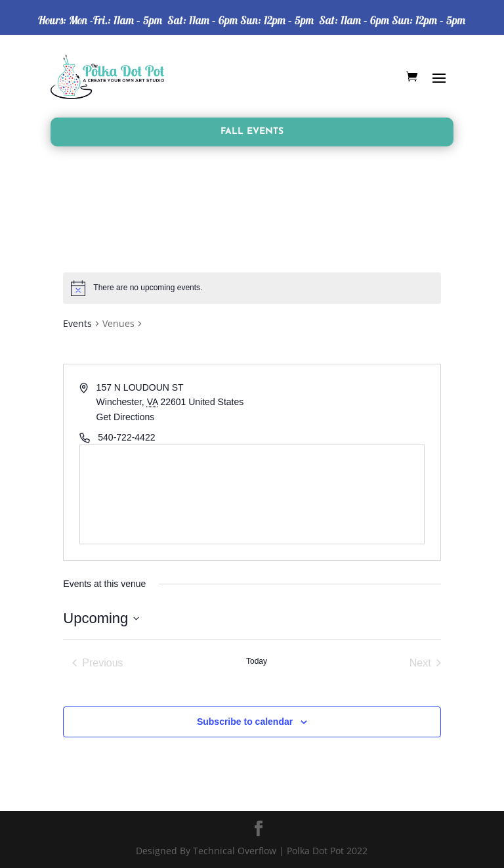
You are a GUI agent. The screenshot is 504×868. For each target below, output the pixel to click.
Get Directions (126, 417)
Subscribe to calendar (245, 722)
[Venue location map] (252, 494)
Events (77, 323)
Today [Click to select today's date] (257, 661)
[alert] (252, 288)
